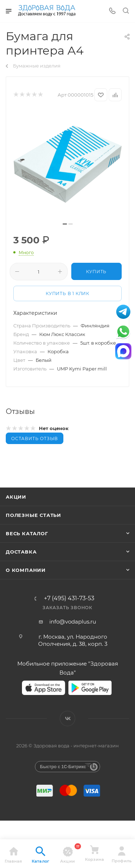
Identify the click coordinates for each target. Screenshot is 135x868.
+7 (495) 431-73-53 (69, 598)
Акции (16, 497)
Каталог (40, 855)
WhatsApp (123, 332)
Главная (13, 855)
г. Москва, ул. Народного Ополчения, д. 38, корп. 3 (73, 640)
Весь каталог (27, 533)
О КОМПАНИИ (26, 570)
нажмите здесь (32, 832)
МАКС (123, 351)
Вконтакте (67, 718)
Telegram (123, 312)
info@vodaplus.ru (73, 622)
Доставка (21, 552)
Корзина (94, 853)
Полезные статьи (33, 515)
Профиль (121, 855)
